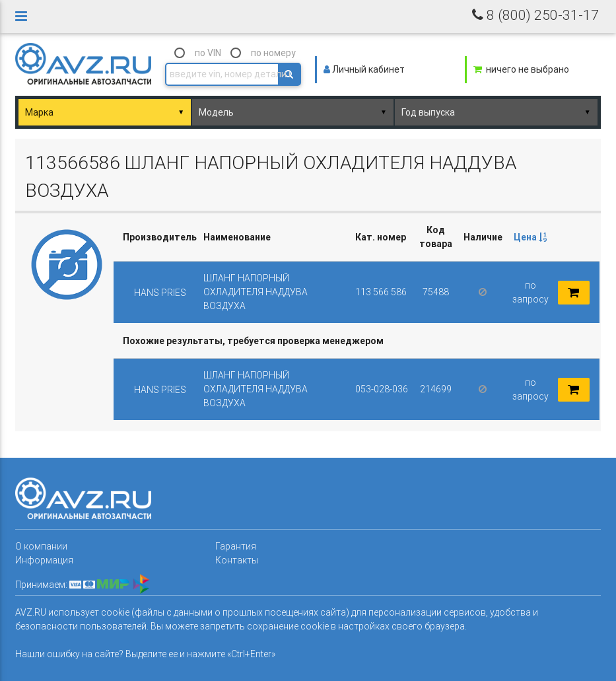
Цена (530, 237)
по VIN (208, 53)
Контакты (237, 560)
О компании (41, 546)
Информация (44, 560)
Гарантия (236, 546)
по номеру (273, 53)
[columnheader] (530, 237)
